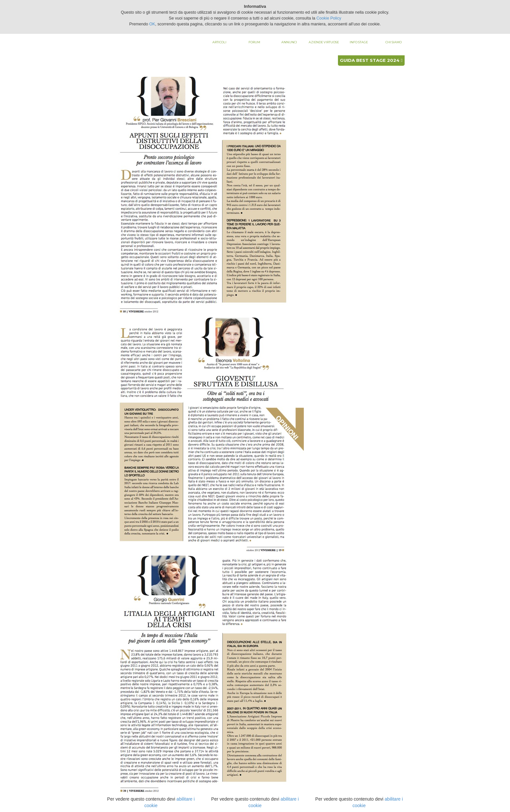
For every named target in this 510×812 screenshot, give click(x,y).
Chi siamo (394, 42)
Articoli (219, 42)
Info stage (359, 42)
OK (152, 24)
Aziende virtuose (324, 42)
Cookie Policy (329, 18)
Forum (254, 42)
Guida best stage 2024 (371, 60)
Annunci (289, 42)
